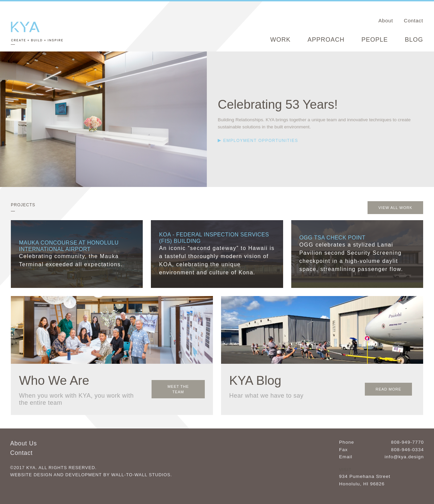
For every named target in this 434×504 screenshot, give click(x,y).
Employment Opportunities (261, 141)
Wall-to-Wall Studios (141, 474)
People (375, 40)
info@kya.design (404, 456)
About (386, 20)
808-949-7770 (407, 442)
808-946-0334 (407, 449)
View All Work (395, 207)
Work (280, 40)
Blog (414, 40)
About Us (24, 443)
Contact (413, 20)
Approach (326, 40)
